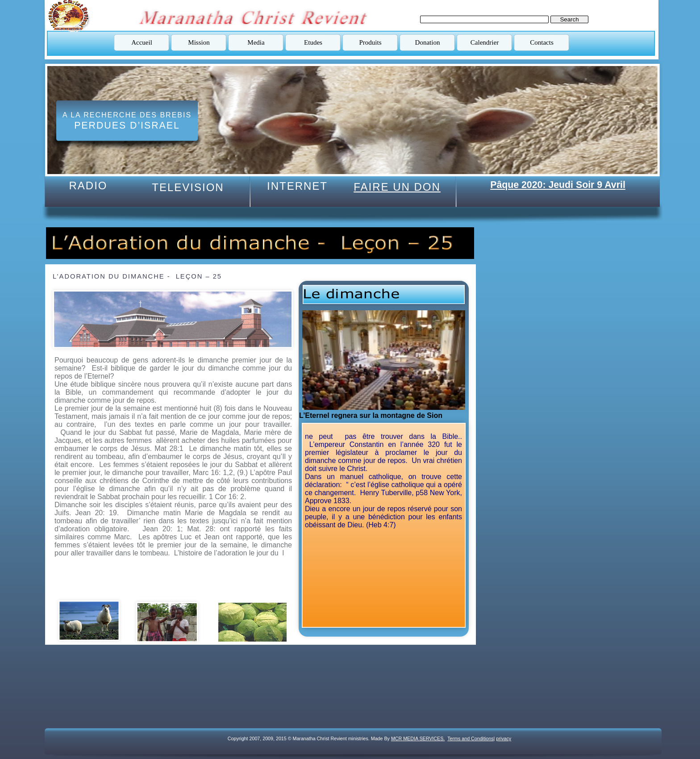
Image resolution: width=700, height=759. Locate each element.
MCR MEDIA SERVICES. (418, 738)
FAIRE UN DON (397, 187)
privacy (504, 738)
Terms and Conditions (470, 738)
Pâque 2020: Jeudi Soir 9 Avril (558, 185)
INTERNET (297, 186)
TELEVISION (188, 187)
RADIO (88, 186)
